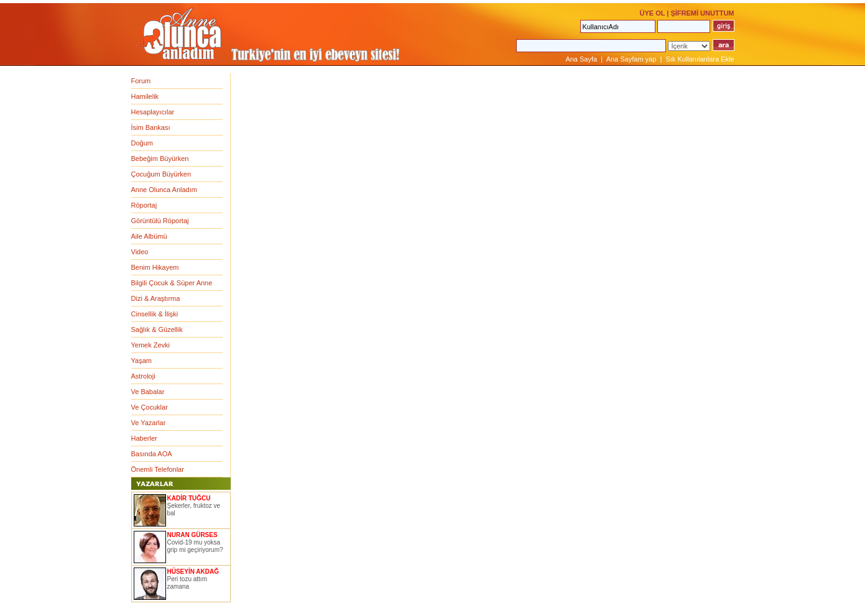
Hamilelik (145, 96)
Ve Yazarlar (149, 423)
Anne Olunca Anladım (164, 190)
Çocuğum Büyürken (161, 174)
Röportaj (144, 205)
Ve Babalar (148, 392)
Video (140, 252)
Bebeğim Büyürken (160, 159)
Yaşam (141, 361)
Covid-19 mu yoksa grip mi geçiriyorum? (195, 546)
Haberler (144, 438)
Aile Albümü (149, 236)
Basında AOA (152, 454)
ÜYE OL (652, 13)
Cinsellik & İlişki (155, 314)
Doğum (142, 143)
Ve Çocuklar (150, 407)
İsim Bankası (151, 127)
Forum (141, 81)
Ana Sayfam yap (631, 59)
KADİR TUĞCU (189, 498)
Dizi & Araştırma (156, 298)
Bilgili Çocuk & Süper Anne (172, 283)
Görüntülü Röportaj (160, 221)
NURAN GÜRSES (192, 535)
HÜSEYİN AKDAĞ (193, 572)
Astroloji (143, 376)
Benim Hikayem (155, 267)
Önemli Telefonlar (158, 469)
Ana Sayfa (581, 59)
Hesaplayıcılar (153, 112)
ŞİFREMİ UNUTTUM (702, 13)
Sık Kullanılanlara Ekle (700, 59)
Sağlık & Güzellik (157, 329)
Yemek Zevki (151, 345)
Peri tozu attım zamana (187, 583)
